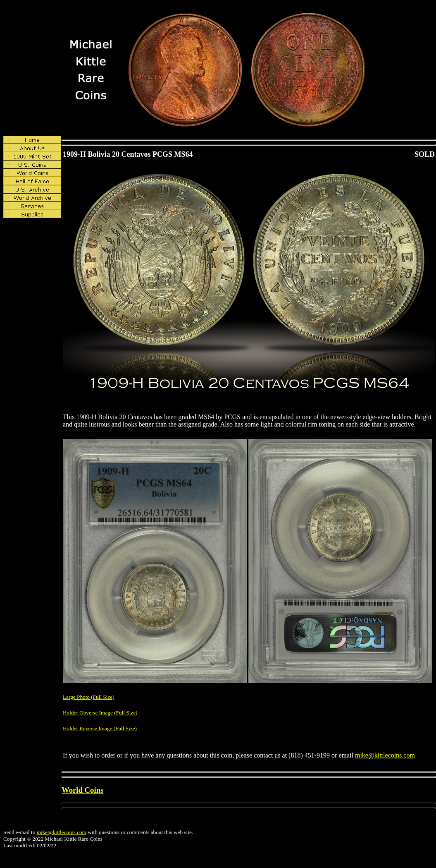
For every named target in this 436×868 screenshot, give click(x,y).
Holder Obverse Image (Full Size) (100, 713)
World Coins (82, 790)
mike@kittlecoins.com (385, 755)
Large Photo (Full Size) (89, 697)
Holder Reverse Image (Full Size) (100, 728)
